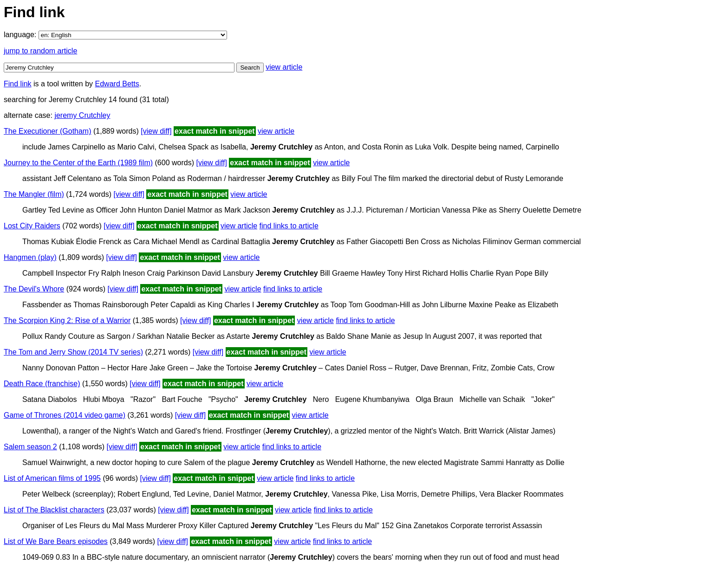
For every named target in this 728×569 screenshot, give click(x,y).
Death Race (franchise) (42, 384)
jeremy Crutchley (82, 115)
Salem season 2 (30, 447)
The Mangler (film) (34, 194)
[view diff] (156, 131)
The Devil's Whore (34, 289)
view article (284, 67)
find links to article (289, 226)
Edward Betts (117, 84)
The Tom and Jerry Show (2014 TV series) (73, 352)
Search (250, 68)
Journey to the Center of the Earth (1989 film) (78, 163)
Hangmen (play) (30, 257)
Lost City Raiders (32, 226)
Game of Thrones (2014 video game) (65, 415)
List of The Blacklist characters (54, 510)
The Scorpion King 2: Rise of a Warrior (67, 320)
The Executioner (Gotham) (48, 131)
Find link (18, 84)
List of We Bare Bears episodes (56, 541)
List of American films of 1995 (52, 478)
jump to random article (40, 51)
